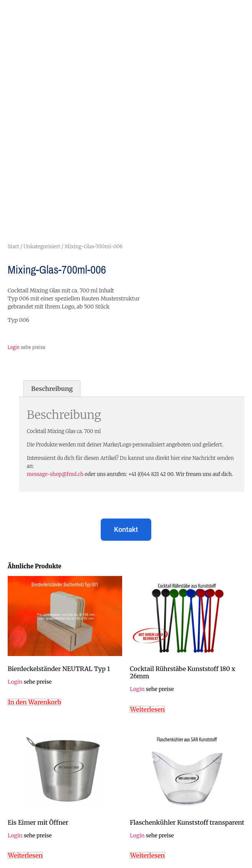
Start (13, 247)
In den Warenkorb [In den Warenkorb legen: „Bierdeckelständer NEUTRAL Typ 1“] (34, 702)
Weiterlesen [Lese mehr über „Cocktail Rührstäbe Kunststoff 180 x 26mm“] (147, 709)
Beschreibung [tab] (52, 389)
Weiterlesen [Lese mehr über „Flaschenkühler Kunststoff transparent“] (147, 855)
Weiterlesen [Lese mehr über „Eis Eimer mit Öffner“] (25, 855)
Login (14, 347)
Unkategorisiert (42, 247)
